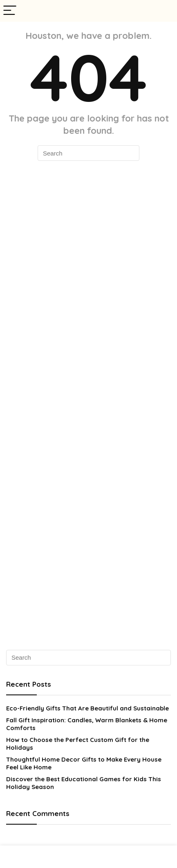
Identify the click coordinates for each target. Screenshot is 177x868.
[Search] (164, 11)
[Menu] (10, 11)
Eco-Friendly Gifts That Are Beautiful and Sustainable (87, 708)
